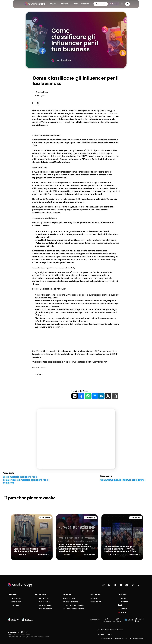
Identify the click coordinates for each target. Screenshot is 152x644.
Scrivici (124, 598)
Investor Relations (45, 609)
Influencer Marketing (70, 602)
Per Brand (67, 595)
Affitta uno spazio (45, 605)
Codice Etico (121, 638)
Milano (123, 612)
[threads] (75, 396)
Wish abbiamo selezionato (48, 351)
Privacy (113, 630)
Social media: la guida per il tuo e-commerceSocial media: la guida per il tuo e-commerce (26, 480)
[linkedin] (101, 396)
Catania (124, 609)
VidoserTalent (96, 602)
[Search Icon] (122, 4)
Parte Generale (105, 638)
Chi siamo (12, 595)
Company (52, 4)
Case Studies (16, 598)
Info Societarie (103, 630)
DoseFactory (16, 602)
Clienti (76, 4)
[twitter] (108, 396)
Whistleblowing (136, 638)
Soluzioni (65, 4)
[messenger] (95, 396)
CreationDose (44, 199)
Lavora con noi (44, 598)
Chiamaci (125, 602)
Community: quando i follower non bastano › (123, 480)
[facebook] (81, 396)
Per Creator (95, 595)
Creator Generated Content (73, 605)
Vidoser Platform (69, 598)
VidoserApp (95, 598)
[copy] (115, 396)
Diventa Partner (44, 602)
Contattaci (85, 4)
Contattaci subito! (39, 367)
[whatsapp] (88, 396)
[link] (32, 537)
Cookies (120, 630)
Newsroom (15, 605)
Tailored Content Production (73, 609)
